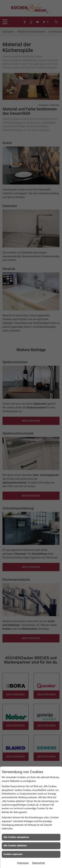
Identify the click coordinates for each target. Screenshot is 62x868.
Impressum (23, 863)
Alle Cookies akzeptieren (16, 837)
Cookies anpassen (13, 854)
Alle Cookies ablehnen (15, 846)
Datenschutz (39, 863)
